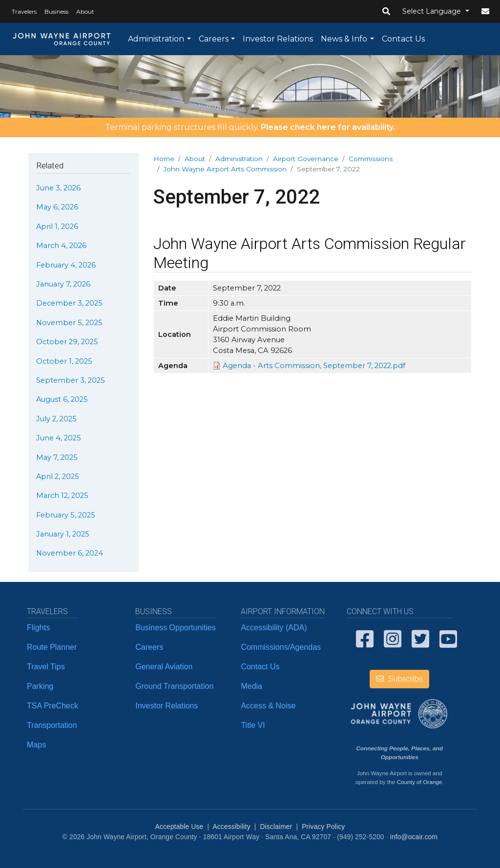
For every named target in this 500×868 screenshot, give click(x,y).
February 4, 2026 (66, 265)
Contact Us (403, 39)
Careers (214, 39)
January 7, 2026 (63, 284)
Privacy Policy (323, 827)
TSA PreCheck (52, 706)
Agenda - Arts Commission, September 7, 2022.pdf (314, 366)
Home (164, 159)
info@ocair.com (414, 837)
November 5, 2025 (69, 323)
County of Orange (420, 782)
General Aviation (164, 667)
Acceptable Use (179, 827)
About (85, 11)
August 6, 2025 (62, 399)
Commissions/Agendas (281, 647)
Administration (156, 39)
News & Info (344, 39)
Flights (38, 628)
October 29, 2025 (67, 342)
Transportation (52, 725)
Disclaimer (276, 827)
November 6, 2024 (70, 553)
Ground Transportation (174, 686)
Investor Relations (278, 39)
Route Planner (52, 647)
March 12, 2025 (62, 496)
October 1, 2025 (64, 361)
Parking (40, 686)
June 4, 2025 (59, 438)
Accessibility (231, 827)
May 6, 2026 (57, 207)
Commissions (371, 159)
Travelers (24, 11)
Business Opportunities (176, 628)
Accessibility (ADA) (274, 628)
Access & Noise (268, 706)
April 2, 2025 (58, 476)
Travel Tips (46, 667)
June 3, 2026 (58, 188)
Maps (36, 745)
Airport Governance (306, 159)
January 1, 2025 (63, 534)
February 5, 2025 (66, 515)
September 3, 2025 (71, 380)
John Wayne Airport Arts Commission (225, 169)
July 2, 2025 (56, 419)
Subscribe (399, 679)
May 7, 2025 (57, 457)
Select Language (433, 11)
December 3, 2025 (69, 303)
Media (251, 686)
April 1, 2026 (57, 227)
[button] (386, 12)
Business (56, 11)
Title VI (253, 725)
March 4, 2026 (61, 246)
